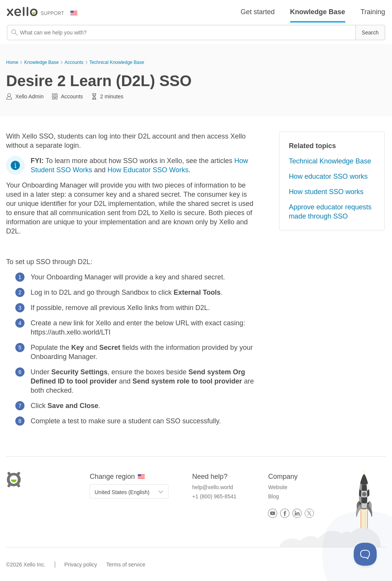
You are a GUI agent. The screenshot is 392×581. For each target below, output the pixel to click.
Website (278, 487)
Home (12, 62)
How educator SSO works (328, 176)
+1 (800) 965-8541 (214, 496)
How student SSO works (326, 192)
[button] (370, 33)
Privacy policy (81, 565)
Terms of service (126, 565)
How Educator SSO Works (148, 170)
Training (373, 12)
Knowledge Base (318, 12)
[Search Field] (196, 33)
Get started (258, 12)
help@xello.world (213, 487)
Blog (273, 496)
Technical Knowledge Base (117, 62)
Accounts (74, 62)
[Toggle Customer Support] (365, 554)
